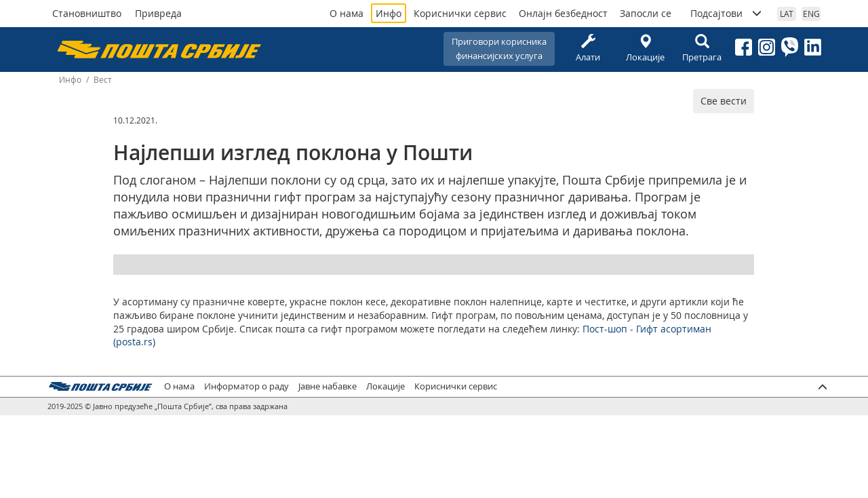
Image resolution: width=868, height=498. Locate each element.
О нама (347, 13)
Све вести (724, 101)
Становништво (87, 13)
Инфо (389, 13)
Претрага (702, 49)
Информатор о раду (246, 386)
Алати (588, 49)
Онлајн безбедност (563, 13)
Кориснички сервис (460, 13)
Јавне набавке (328, 386)
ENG (811, 14)
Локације (645, 49)
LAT (787, 14)
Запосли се (646, 13)
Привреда (158, 13)
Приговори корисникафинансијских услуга (499, 49)
